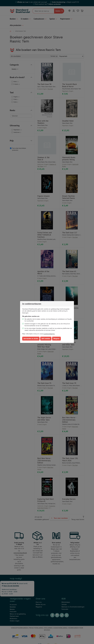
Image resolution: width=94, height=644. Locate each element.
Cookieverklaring (49, 334)
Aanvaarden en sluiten (31, 339)
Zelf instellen (46, 339)
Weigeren (56, 339)
